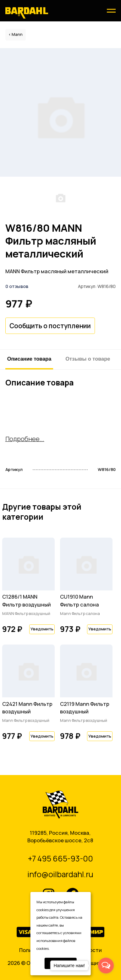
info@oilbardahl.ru (60, 874)
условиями (72, 933)
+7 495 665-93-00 (60, 858)
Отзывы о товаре (88, 359)
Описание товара (29, 359)
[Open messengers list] (106, 966)
